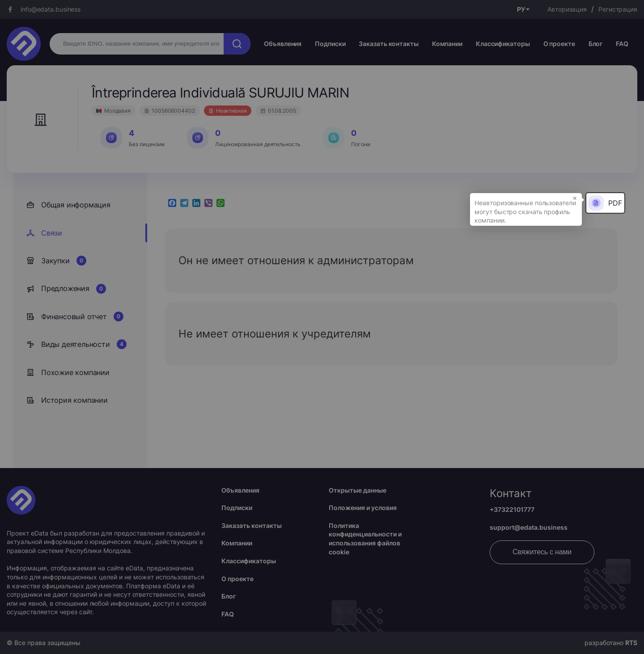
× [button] (575, 198)
